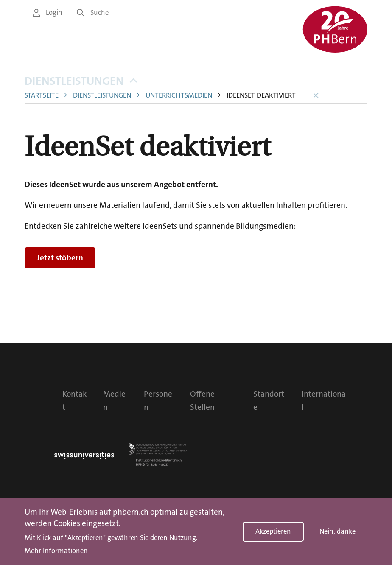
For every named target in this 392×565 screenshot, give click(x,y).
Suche (93, 13)
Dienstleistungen (81, 81)
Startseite (42, 96)
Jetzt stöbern (60, 258)
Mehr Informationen (56, 551)
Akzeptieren (273, 531)
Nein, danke (337, 531)
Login (48, 13)
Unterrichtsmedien (179, 96)
